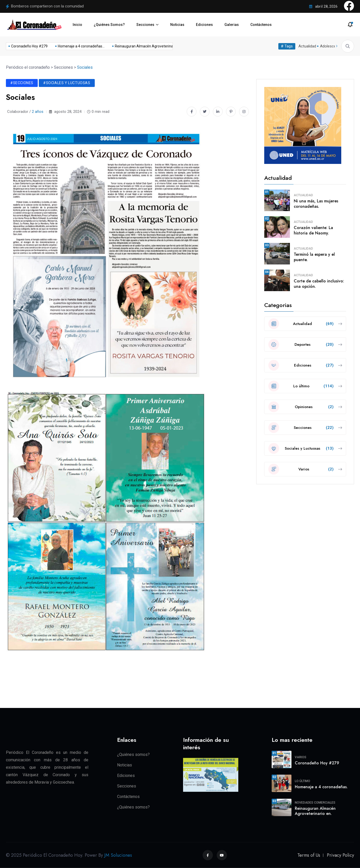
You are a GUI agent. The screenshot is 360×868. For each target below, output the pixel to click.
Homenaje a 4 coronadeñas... (74, 46)
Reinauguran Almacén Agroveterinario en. (315, 811)
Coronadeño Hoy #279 (22, 46)
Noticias (177, 25)
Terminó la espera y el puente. (314, 257)
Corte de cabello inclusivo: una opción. (319, 284)
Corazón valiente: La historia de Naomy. (313, 230)
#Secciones (22, 83)
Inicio (77, 25)
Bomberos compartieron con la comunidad (47, 6)
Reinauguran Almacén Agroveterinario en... (142, 46)
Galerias (232, 25)
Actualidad (307, 46)
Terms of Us (309, 855)
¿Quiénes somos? (133, 754)
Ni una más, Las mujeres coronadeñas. (316, 204)
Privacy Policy (340, 855)
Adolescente (331, 46)
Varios (301, 757)
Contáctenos (261, 25)
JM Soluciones (118, 855)
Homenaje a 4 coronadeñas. (321, 787)
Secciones (145, 25)
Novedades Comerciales (315, 802)
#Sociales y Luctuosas (67, 83)
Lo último (302, 781)
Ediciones (204, 25)
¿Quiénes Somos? (109, 25)
